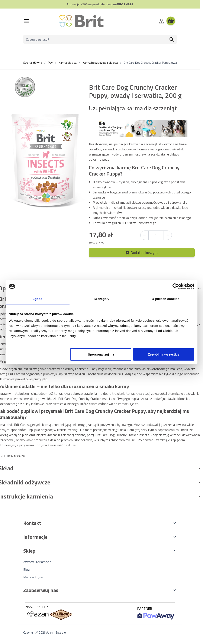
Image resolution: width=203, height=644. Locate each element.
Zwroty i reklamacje (37, 562)
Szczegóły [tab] (101, 299)
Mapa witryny (33, 577)
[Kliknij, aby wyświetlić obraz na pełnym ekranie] (45, 160)
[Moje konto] (161, 21)
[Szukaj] (172, 39)
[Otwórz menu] (27, 21)
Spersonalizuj (101, 354)
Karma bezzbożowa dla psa (100, 63)
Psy (50, 63)
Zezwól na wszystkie (164, 354)
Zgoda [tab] (38, 299)
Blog (27, 569)
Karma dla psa (68, 63)
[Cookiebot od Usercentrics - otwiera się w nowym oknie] (176, 286)
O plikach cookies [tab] (165, 299)
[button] (100, 523)
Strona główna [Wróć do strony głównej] (33, 63)
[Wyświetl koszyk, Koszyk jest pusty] (171, 21)
